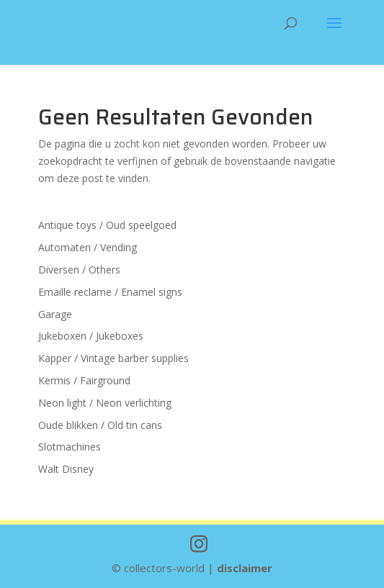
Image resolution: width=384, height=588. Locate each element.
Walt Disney (66, 469)
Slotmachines (70, 447)
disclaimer (245, 568)
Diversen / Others (79, 270)
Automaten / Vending (88, 247)
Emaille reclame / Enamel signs (110, 292)
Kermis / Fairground (84, 380)
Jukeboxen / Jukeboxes (91, 336)
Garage (55, 314)
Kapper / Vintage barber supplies (113, 358)
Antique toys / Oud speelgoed (107, 225)
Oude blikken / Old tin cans (100, 425)
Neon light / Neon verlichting (105, 403)
